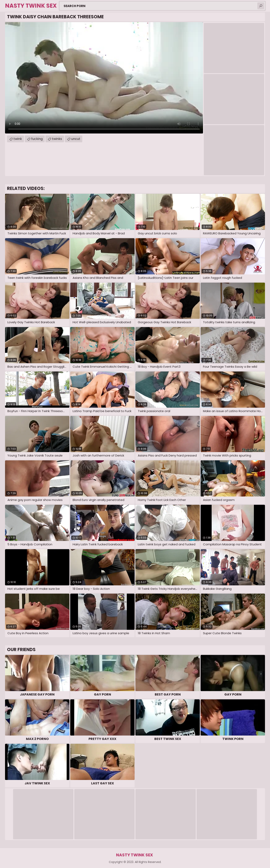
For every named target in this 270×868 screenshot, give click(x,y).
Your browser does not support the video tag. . (104, 78)
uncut (76, 139)
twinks (57, 139)
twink (18, 139)
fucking (37, 139)
